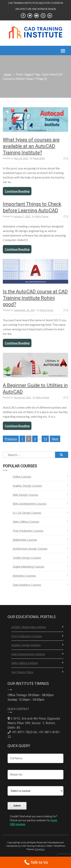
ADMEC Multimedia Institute (29, 627)
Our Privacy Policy (22, 672)
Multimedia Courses (25, 540)
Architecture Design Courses (30, 549)
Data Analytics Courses (27, 585)
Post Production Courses (28, 531)
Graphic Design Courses (27, 486)
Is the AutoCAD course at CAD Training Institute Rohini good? (35, 298)
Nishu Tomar (42, 216)
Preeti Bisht (39, 158)
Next (55, 439)
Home (7, 74)
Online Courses (22, 477)
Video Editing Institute (25, 663)
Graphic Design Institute (26, 645)
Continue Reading (17, 191)
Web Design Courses (25, 495)
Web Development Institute (28, 654)
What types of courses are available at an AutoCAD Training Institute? (31, 146)
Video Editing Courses (26, 522)
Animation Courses (24, 576)
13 (45, 439)
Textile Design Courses (27, 558)
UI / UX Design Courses (27, 513)
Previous (11, 439)
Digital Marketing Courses (28, 567)
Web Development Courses (30, 504)
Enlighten (40, 849)
